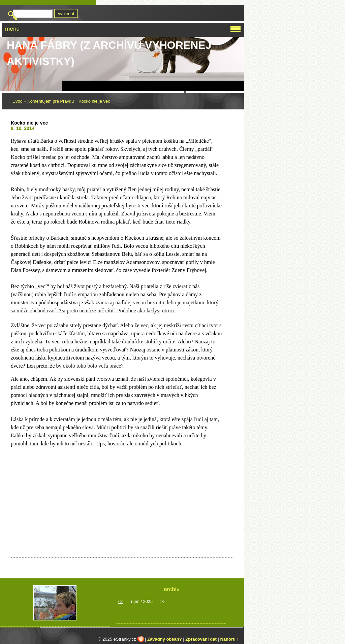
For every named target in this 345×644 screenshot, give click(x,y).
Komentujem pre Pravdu (51, 101)
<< (121, 601)
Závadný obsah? (165, 639)
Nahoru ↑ (229, 639)
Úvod (18, 101)
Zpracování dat (201, 639)
